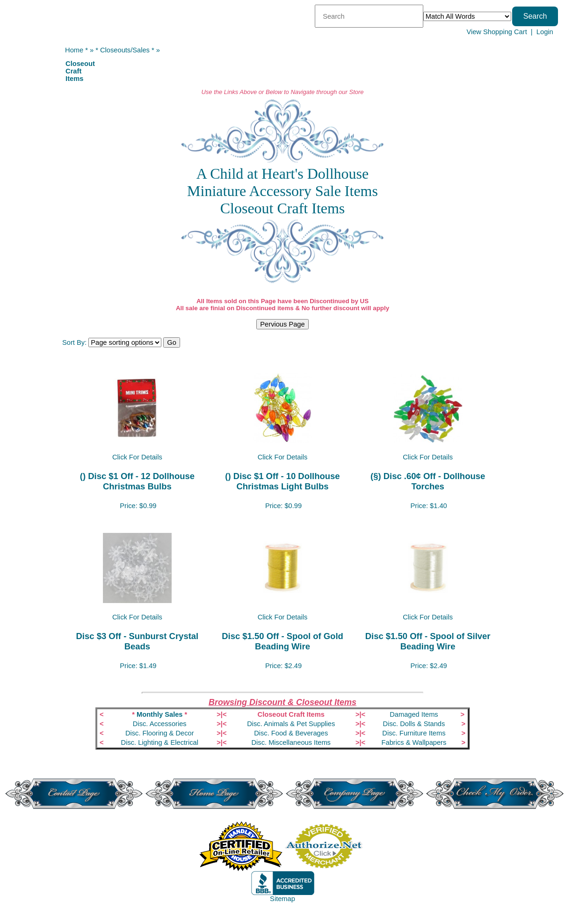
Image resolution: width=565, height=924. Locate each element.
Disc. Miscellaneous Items (291, 742)
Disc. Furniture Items (414, 733)
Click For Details (137, 457)
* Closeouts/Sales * (125, 50)
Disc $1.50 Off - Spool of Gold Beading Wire (282, 641)
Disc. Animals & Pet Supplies (291, 724)
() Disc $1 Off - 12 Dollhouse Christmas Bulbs (137, 481)
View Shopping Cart (496, 32)
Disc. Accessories (160, 724)
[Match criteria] (467, 16)
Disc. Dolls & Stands (414, 724)
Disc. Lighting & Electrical (160, 742)
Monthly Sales (160, 714)
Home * (76, 50)
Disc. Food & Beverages (291, 733)
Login (545, 32)
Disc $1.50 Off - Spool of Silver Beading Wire (428, 641)
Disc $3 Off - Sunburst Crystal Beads (138, 641)
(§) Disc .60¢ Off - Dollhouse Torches (428, 481)
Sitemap (282, 899)
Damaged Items (414, 714)
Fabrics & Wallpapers (414, 742)
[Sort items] (125, 342)
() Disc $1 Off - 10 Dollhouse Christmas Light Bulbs (282, 481)
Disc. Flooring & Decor (160, 733)
